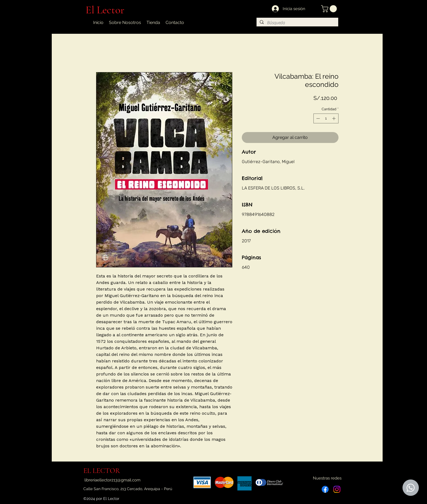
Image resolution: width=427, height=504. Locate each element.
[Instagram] (337, 489)
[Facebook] (325, 489)
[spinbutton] (326, 118)
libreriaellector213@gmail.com (112, 480)
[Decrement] (318, 118)
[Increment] (334, 118)
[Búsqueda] (297, 23)
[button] (330, 9)
